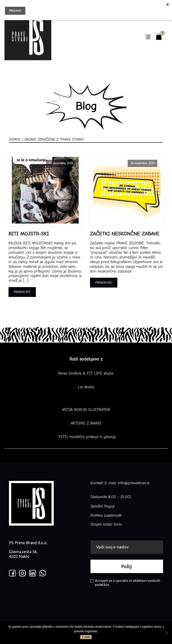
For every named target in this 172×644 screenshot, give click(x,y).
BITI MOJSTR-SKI (29, 234)
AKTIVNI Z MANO (86, 423)
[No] (166, 633)
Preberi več (22, 292)
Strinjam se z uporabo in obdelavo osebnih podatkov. (125, 583)
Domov (15, 139)
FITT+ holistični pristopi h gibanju (86, 437)
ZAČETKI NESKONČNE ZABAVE (125, 234)
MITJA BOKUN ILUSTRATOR (86, 410)
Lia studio (86, 387)
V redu (86, 637)
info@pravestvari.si (134, 483)
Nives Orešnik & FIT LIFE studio (86, 373)
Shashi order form (106, 525)
